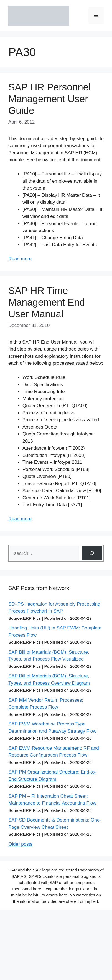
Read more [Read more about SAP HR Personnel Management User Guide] (20, 259)
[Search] (92, 553)
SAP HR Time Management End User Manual (47, 302)
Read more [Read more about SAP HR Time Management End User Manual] (20, 519)
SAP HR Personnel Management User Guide (49, 99)
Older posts (20, 844)
